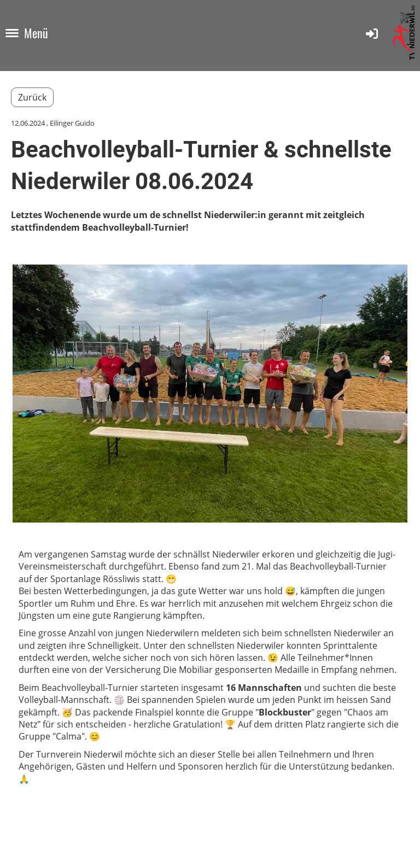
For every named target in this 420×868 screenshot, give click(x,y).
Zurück (32, 97)
